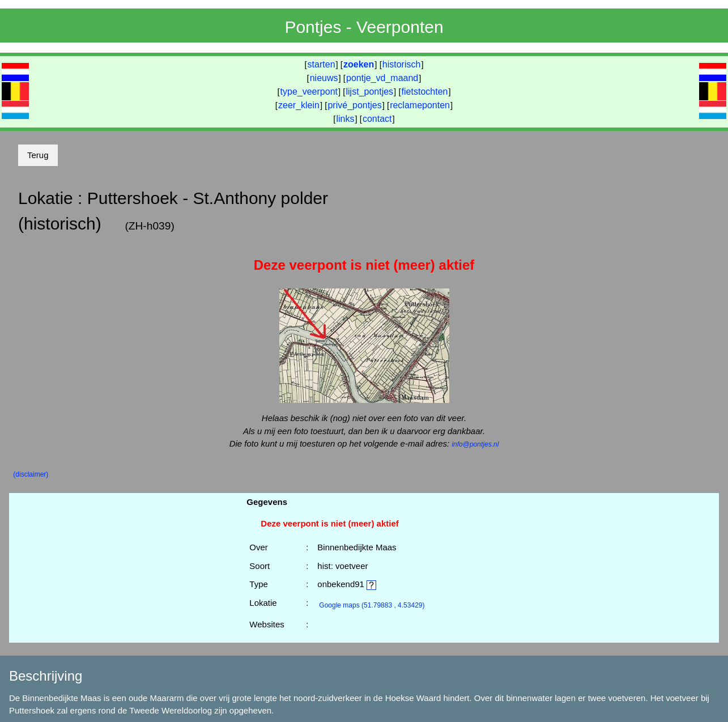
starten (322, 64)
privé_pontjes (354, 105)
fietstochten (425, 92)
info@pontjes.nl (475, 444)
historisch (402, 64)
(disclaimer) (31, 474)
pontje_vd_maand (382, 78)
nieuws (324, 78)
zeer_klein (299, 105)
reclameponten (420, 105)
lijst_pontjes (369, 92)
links (345, 119)
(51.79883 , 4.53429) (372, 605)
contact (377, 119)
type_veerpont (309, 92)
